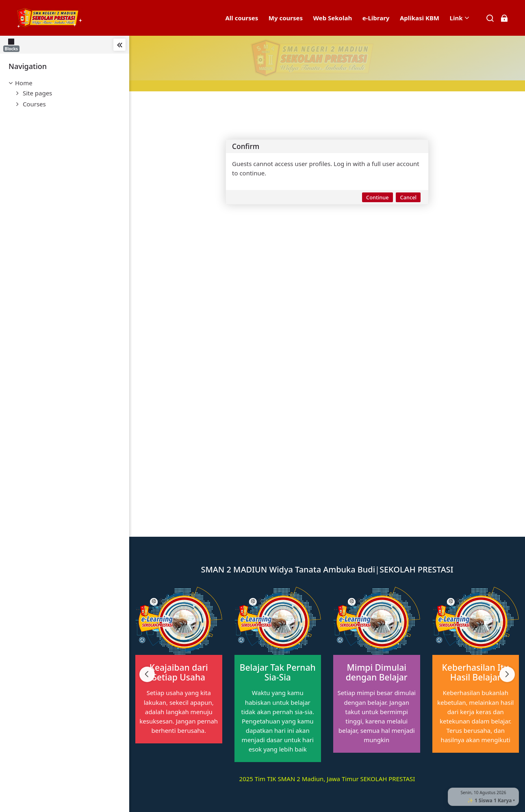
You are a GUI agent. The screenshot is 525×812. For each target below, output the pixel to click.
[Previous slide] (147, 674)
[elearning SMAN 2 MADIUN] (50, 18)
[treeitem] (65, 83)
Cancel (408, 197)
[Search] (490, 18)
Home (24, 83)
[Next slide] (507, 674)
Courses (34, 104)
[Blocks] (13, 44)
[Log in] (504, 18)
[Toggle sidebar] (119, 45)
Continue (377, 197)
